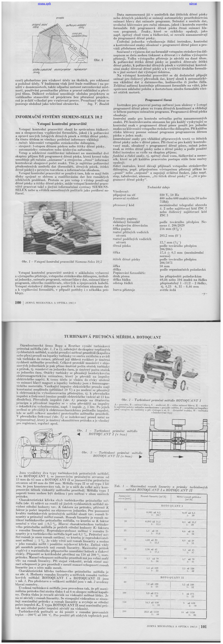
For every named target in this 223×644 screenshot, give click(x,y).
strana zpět (44, 3)
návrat (193, 3)
